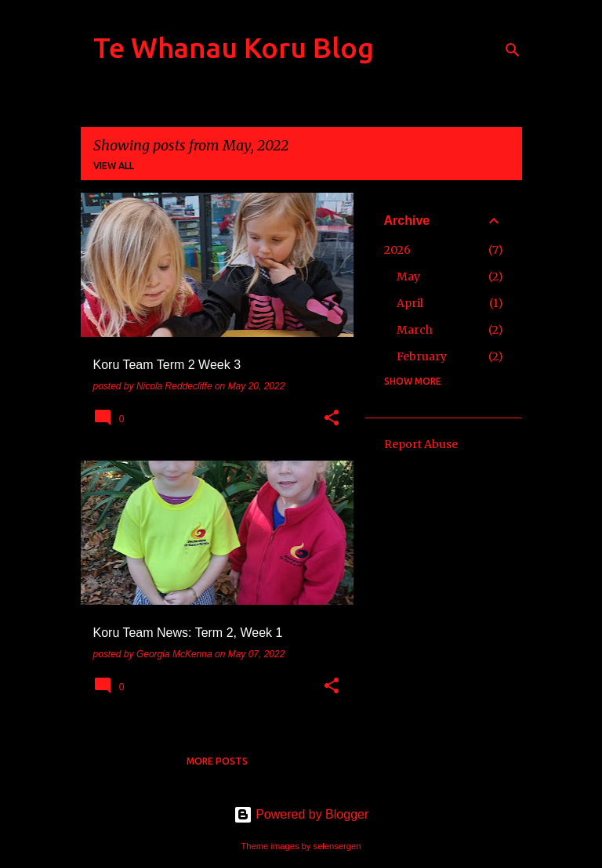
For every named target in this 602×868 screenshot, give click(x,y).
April (410, 303)
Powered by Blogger (301, 814)
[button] (332, 419)
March (415, 330)
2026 (397, 250)
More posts (217, 761)
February (422, 356)
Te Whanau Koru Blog (234, 47)
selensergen (337, 846)
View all (114, 166)
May (408, 277)
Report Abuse (421, 444)
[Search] (513, 50)
